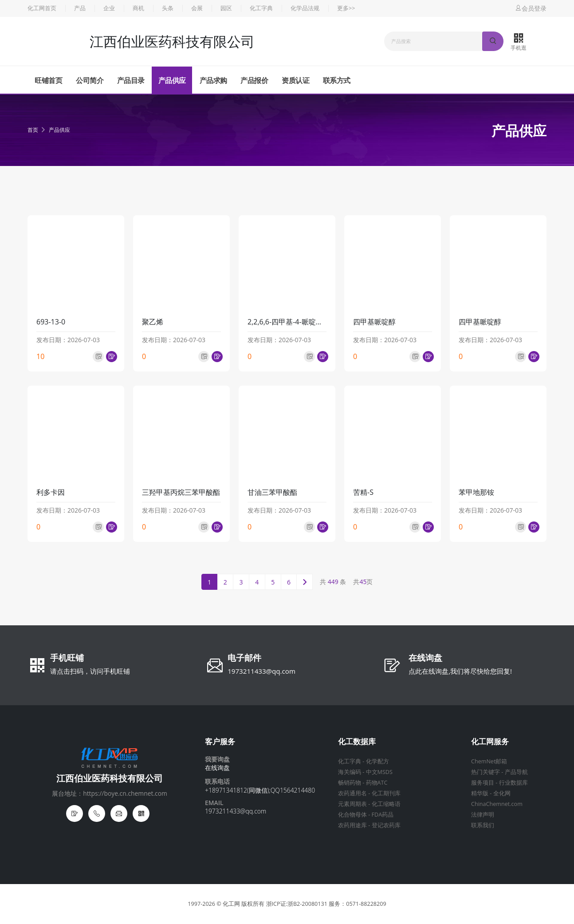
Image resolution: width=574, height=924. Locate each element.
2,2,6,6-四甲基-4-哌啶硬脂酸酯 (287, 322)
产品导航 (516, 772)
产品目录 (131, 80)
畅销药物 (350, 783)
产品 (80, 8)
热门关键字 (486, 772)
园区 (226, 8)
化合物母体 (352, 815)
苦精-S (363, 492)
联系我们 (483, 825)
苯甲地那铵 (476, 492)
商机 (138, 8)
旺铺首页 (48, 80)
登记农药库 (386, 825)
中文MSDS (379, 772)
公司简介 (90, 80)
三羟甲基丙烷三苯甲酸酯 (181, 492)
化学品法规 (305, 8)
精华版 (480, 793)
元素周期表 (352, 804)
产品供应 (172, 80)
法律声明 (483, 815)
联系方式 (337, 80)
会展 (197, 8)
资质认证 (295, 80)
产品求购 (213, 80)
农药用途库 (352, 825)
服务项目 (483, 783)
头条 (168, 8)
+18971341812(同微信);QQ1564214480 (260, 790)
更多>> (346, 8)
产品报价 (254, 80)
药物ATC (377, 783)
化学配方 (377, 761)
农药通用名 (352, 793)
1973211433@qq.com (261, 671)
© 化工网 (228, 904)
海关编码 (350, 772)
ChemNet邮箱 (489, 761)
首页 (33, 130)
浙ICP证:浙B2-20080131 (297, 904)
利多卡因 (51, 492)
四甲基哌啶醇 (374, 322)
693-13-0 (51, 322)
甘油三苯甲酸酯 (272, 492)
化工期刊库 (386, 793)
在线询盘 (425, 659)
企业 (109, 8)
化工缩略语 (386, 804)
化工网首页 (42, 8)
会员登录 (531, 8)
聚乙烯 (153, 322)
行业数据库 (513, 783)
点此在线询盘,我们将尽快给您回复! (460, 671)
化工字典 (261, 8)
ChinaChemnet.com (497, 804)
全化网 (502, 793)
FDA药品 (383, 815)
